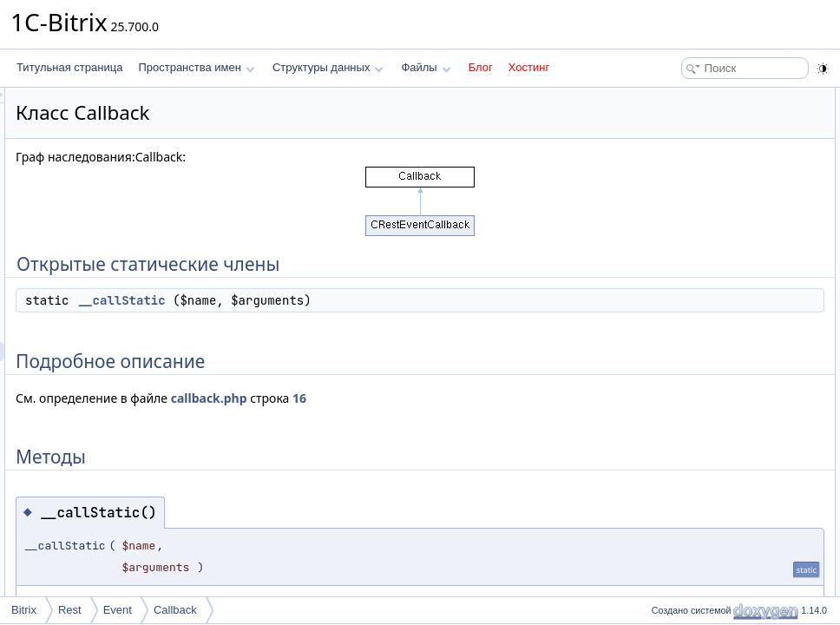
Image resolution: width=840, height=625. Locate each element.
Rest (70, 610)
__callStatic (339, 300)
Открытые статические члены (719, 97)
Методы (666, 155)
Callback (175, 610)
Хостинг (529, 67)
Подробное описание (698, 135)
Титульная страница (69, 67)
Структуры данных (328, 67)
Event (118, 610)
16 (516, 398)
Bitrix (24, 610)
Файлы (426, 67)
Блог (481, 67)
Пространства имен (196, 67)
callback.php (426, 398)
